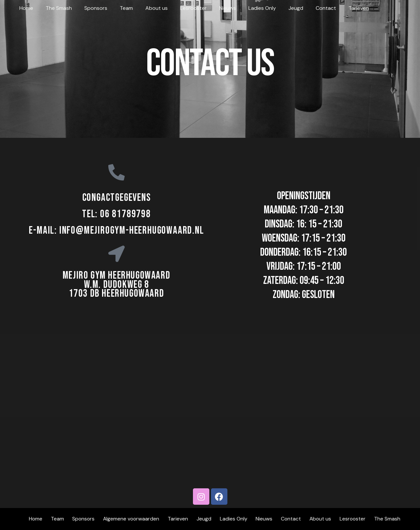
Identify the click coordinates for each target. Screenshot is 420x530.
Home (25, 8)
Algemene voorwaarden (133, 519)
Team (119, 8)
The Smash (56, 8)
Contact (307, 8)
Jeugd (279, 8)
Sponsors (91, 8)
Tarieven (338, 8)
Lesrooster (183, 8)
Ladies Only (247, 8)
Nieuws (215, 8)
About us (148, 8)
